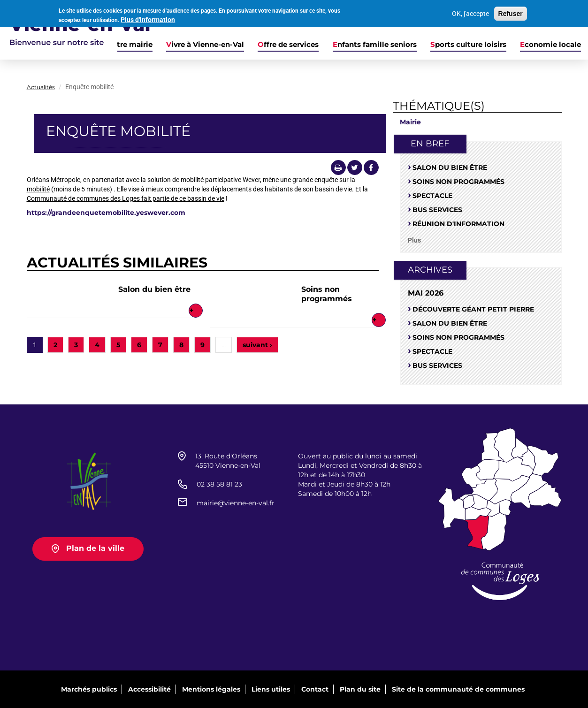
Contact (315, 689)
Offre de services (288, 45)
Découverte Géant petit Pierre (473, 309)
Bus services (437, 210)
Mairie (410, 122)
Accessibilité (149, 689)
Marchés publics (89, 689)
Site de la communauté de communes (458, 689)
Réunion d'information (458, 224)
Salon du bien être (154, 289)
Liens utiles (271, 689)
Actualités (41, 87)
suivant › (257, 345)
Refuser (511, 14)
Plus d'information (148, 19)
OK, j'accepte (470, 14)
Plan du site (360, 689)
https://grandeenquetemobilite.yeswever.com (106, 213)
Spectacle (432, 196)
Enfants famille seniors (375, 45)
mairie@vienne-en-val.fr (236, 503)
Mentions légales (211, 689)
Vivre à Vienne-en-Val (205, 45)
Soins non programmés (327, 294)
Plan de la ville (95, 548)
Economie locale (550, 45)
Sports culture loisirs (468, 45)
